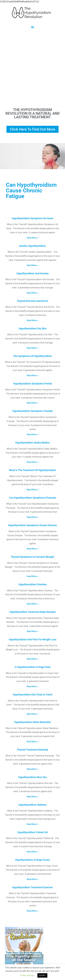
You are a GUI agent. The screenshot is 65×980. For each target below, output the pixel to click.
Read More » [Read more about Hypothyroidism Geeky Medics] (33, 462)
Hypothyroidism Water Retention (32, 722)
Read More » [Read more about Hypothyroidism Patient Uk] (33, 852)
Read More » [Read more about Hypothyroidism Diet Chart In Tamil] (33, 714)
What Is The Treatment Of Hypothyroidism (33, 470)
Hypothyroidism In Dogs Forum (32, 860)
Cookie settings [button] (27, 975)
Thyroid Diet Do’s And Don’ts (32, 301)
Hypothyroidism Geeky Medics (32, 443)
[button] (33, 27)
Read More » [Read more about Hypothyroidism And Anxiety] (33, 293)
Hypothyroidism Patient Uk (33, 832)
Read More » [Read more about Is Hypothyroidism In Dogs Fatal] (33, 686)
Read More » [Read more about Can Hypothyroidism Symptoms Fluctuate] (33, 517)
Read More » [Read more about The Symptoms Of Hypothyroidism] (33, 375)
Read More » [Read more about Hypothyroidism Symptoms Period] (33, 403)
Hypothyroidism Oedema (32, 805)
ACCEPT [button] (42, 975)
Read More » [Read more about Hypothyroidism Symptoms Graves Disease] (33, 549)
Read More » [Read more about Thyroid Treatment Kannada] (33, 769)
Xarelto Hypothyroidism (32, 246)
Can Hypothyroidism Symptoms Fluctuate (33, 498)
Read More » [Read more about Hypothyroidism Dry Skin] (33, 348)
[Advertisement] (32, 68)
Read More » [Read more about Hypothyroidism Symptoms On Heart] (33, 238)
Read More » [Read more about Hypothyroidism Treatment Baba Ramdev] (33, 631)
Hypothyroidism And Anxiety (33, 273)
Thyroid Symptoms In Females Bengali (32, 557)
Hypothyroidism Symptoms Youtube (33, 411)
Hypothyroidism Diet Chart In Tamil (32, 695)
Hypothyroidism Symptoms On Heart (32, 218)
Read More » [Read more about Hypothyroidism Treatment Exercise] (33, 911)
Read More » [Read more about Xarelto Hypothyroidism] (33, 265)
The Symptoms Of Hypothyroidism (32, 356)
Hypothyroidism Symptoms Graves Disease (32, 525)
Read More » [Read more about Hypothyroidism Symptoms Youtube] (33, 434)
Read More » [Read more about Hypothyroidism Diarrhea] (33, 604)
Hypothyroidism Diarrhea (33, 584)
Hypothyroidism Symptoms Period (32, 384)
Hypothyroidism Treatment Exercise (32, 887)
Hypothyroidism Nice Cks (32, 777)
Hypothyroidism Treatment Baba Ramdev (33, 612)
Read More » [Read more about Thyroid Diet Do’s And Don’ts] (33, 320)
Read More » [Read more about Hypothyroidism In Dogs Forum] (33, 879)
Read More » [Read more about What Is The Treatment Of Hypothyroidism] (33, 490)
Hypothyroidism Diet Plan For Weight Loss (33, 639)
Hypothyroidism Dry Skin (33, 328)
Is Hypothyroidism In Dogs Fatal (33, 667)
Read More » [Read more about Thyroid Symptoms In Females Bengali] (33, 576)
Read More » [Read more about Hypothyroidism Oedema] (33, 824)
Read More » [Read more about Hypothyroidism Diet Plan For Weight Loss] (33, 659)
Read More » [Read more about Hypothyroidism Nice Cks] (33, 797)
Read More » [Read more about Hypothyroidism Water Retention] (33, 742)
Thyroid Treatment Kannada (32, 750)
